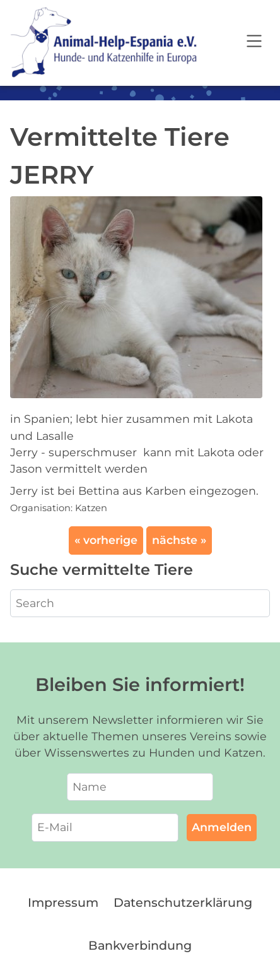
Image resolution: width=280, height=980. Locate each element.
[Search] (140, 603)
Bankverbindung (140, 945)
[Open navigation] (254, 43)
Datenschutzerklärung (183, 902)
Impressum (63, 902)
